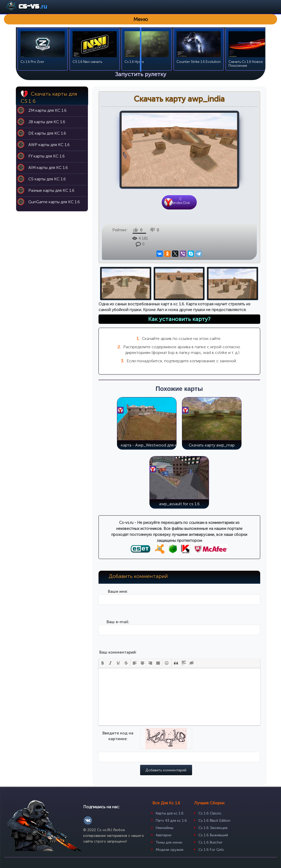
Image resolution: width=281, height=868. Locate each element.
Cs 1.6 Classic (210, 805)
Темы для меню (169, 834)
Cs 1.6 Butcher (210, 834)
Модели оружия (169, 841)
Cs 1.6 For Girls (211, 841)
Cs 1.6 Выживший (213, 827)
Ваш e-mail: (118, 613)
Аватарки (164, 827)
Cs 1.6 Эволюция (213, 820)
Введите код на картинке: (118, 728)
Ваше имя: (118, 583)
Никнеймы (165, 820)
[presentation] (103, 655)
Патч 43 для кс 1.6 (171, 812)
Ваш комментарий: (118, 644)
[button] (103, 655)
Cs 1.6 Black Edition (214, 812)
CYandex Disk (181, 201)
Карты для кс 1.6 (170, 805)
